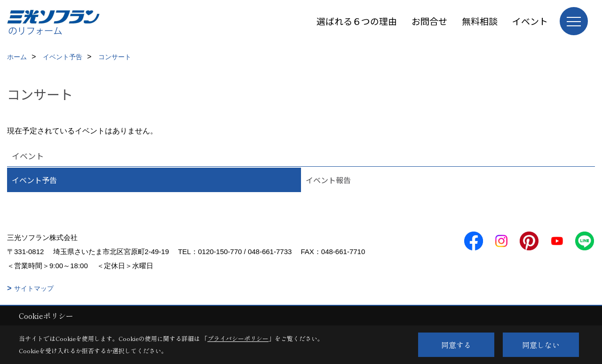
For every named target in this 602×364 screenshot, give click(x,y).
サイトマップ (34, 288)
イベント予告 (34, 180)
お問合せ (429, 21)
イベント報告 (328, 180)
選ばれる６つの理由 (357, 21)
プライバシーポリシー (238, 338)
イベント (530, 21)
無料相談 (480, 21)
